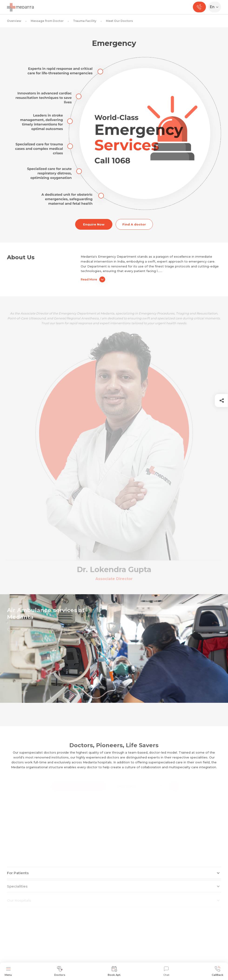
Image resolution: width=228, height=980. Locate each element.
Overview (14, 21)
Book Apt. (114, 971)
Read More (93, 279)
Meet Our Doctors (119, 21)
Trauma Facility (85, 21)
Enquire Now (94, 224)
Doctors (60, 971)
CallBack (218, 971)
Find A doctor (134, 224)
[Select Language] (216, 7)
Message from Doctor (47, 21)
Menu (8, 971)
